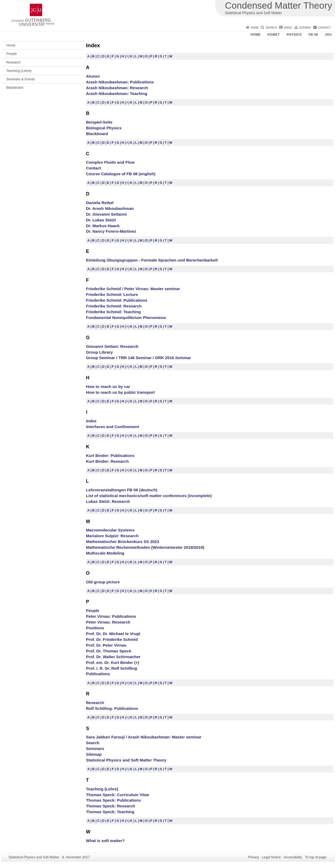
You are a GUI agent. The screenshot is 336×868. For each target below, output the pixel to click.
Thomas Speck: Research (111, 806)
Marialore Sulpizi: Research (112, 536)
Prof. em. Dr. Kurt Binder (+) (113, 662)
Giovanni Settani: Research (112, 346)
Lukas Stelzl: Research (108, 501)
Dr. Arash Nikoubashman (110, 208)
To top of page (316, 857)
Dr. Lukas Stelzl (101, 220)
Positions (95, 628)
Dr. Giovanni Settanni (106, 214)
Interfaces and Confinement (113, 427)
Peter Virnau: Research (108, 622)
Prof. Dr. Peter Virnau (106, 645)
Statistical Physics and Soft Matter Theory (126, 760)
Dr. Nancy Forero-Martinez (111, 231)
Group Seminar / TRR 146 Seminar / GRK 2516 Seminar (139, 358)
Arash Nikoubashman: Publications (120, 82)
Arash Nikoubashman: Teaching (117, 94)
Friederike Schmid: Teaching (114, 312)
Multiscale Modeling (105, 553)
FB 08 (313, 35)
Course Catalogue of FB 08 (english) (121, 174)
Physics (294, 35)
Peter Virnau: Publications (111, 616)
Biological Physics (104, 128)
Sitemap (305, 28)
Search (271, 28)
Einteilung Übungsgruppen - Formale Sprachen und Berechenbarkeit (152, 260)
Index (288, 28)
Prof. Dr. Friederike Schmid (112, 639)
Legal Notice (271, 857)
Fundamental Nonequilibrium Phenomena (126, 318)
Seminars (95, 749)
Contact (324, 28)
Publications (98, 674)
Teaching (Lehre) (19, 71)
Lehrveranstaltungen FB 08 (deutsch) (122, 490)
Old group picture (103, 582)
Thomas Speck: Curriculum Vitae (118, 795)
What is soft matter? (106, 841)
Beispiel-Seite (99, 122)
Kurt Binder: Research (107, 461)
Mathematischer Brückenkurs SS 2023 (123, 542)
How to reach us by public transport (120, 392)
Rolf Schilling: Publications (112, 708)
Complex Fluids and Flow (110, 162)
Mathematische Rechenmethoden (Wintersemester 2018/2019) (145, 547)
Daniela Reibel (100, 203)
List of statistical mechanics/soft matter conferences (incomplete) (149, 496)
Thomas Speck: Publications (114, 800)
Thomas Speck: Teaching (110, 812)
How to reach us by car (108, 387)
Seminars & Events (21, 79)
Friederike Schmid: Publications (117, 300)
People (12, 54)
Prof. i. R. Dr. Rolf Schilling (112, 668)
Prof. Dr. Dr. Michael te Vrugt (113, 634)
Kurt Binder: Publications (110, 456)
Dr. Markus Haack (103, 226)
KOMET (274, 35)
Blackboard (15, 87)
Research (14, 62)
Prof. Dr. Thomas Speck (109, 651)
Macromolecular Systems (110, 530)
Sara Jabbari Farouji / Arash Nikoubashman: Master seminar (144, 737)
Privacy (254, 857)
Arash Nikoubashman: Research (117, 88)
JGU (328, 35)
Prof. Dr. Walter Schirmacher (113, 657)
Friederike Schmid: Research (114, 306)
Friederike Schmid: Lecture (112, 294)
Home (255, 28)
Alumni (93, 76)
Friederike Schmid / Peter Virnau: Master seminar (133, 289)
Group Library (99, 352)
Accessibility (293, 857)
